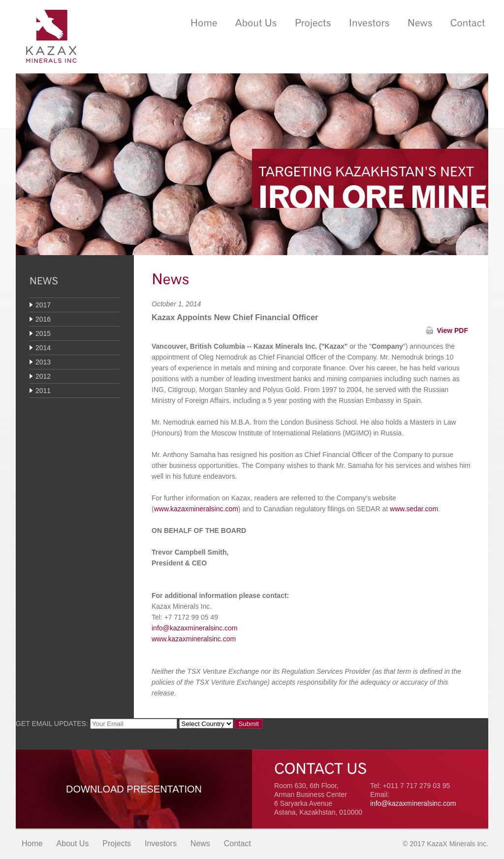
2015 (43, 333)
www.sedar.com (414, 509)
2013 (43, 362)
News (200, 843)
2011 (43, 391)
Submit (248, 724)
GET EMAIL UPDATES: (52, 724)
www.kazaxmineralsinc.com (196, 509)
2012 (43, 376)
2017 (43, 305)
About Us (73, 843)
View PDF (452, 330)
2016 (43, 319)
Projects (117, 843)
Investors (161, 843)
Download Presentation (134, 789)
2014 (43, 348)
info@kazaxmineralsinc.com (195, 628)
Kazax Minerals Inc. (51, 36)
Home (32, 843)
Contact (237, 843)
